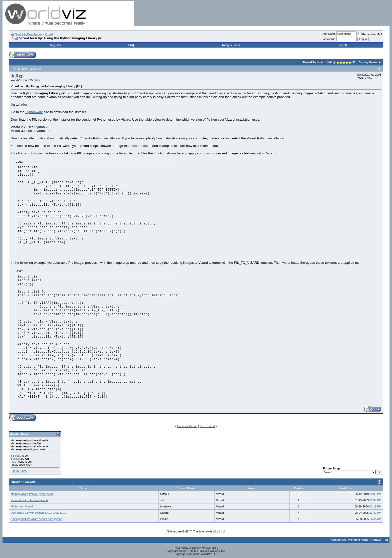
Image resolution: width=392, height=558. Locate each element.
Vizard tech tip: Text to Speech (29, 500)
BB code (16, 456)
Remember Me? (370, 34)
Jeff (14, 76)
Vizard (49, 34)
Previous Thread (187, 426)
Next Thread (207, 426)
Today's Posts (231, 45)
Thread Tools (311, 62)
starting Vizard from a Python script (32, 494)
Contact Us (338, 540)
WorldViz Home (358, 540)
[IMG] (14, 462)
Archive (376, 540)
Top (386, 540)
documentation (140, 146)
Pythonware (34, 112)
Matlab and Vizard (22, 506)
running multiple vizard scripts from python (36, 519)
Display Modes (368, 62)
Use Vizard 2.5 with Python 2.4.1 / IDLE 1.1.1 (38, 513)
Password (328, 39)
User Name (329, 34)
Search (342, 45)
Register (56, 45)
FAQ (131, 45)
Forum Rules (19, 471)
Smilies (15, 459)
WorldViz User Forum (29, 34)
